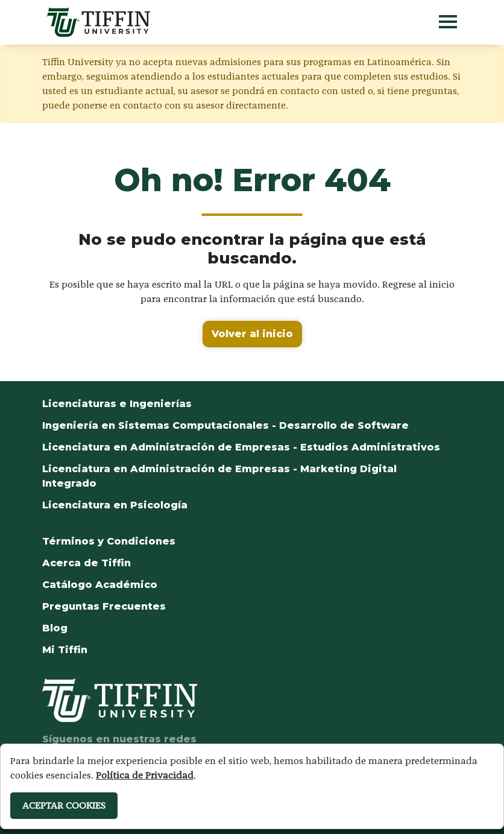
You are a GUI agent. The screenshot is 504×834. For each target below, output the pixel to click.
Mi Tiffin (65, 650)
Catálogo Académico (100, 585)
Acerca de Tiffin (87, 563)
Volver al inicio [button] (252, 334)
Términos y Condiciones (109, 541)
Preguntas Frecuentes (104, 606)
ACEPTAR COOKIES (64, 805)
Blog (55, 628)
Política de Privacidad (145, 775)
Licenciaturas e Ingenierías (117, 404)
